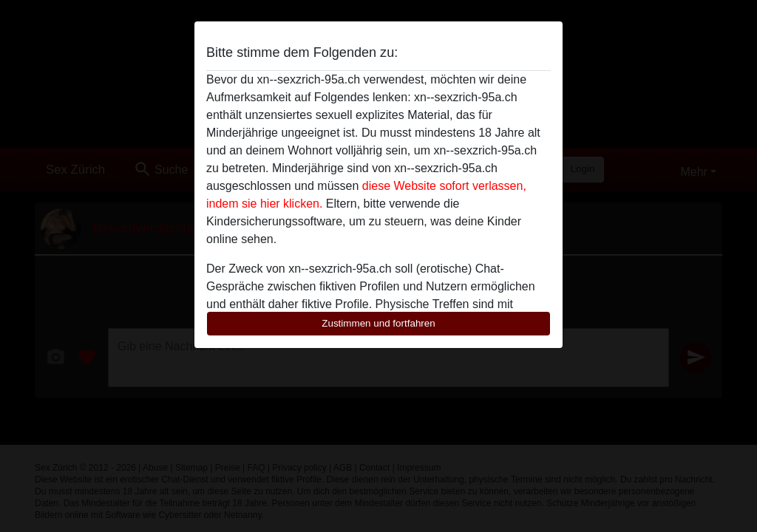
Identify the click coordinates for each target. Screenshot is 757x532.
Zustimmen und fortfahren (378, 323)
